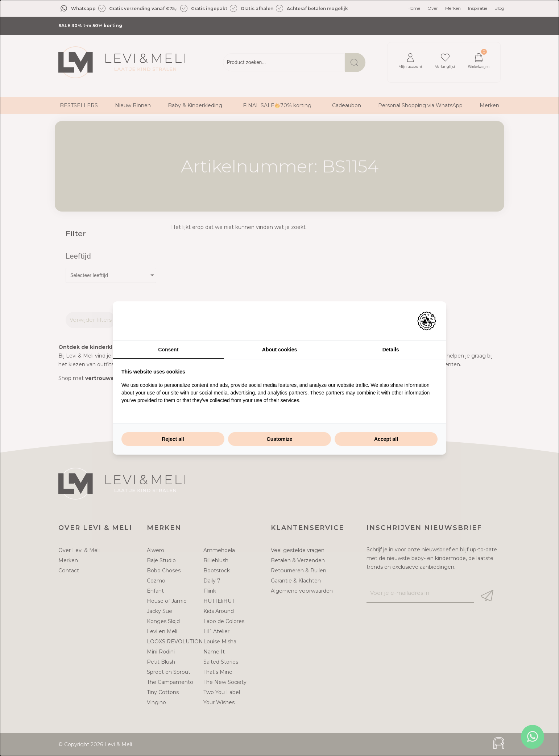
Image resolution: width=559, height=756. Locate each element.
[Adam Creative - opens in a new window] (427, 321)
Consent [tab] (168, 350)
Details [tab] (391, 350)
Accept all (386, 439)
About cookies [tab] (279, 350)
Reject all (173, 439)
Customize (280, 439)
